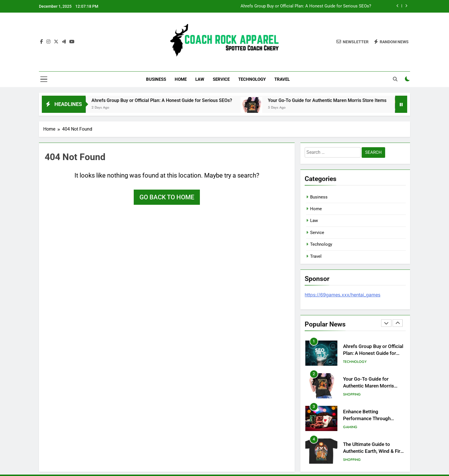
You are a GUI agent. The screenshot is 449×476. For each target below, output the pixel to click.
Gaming (350, 427)
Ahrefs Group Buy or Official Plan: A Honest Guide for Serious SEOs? (306, 6)
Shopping (352, 394)
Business (156, 79)
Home (181, 79)
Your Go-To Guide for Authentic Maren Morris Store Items (336, 100)
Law (200, 79)
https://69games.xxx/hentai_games (342, 295)
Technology (252, 79)
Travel (282, 79)
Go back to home (167, 197)
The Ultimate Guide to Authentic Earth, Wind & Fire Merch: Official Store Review (373, 452)
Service (221, 79)
